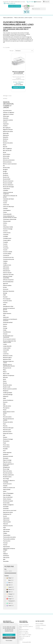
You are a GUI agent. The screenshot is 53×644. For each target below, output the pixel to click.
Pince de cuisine (7, 417)
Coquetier (6, 235)
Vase (4, 552)
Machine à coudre (8, 356)
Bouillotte (6, 175)
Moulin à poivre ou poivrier (10, 389)
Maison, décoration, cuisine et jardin (8, 105)
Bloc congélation (7, 149)
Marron (10, 589)
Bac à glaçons (7, 128)
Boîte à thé (6, 158)
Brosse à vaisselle (8, 183)
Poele (5, 443)
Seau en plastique (8, 497)
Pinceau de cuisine (8, 422)
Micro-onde (6, 374)
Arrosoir (5, 122)
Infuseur (5, 334)
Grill (4, 315)
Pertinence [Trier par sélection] (24, 51)
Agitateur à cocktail (8, 114)
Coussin (5, 244)
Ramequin (6, 458)
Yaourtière (6, 561)
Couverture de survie (9, 259)
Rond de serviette (8, 473)
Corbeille (5, 237)
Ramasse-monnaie (8, 456)
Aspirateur (6, 124)
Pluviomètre (6, 441)
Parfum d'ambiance (8, 400)
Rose (10, 596)
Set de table (6, 503)
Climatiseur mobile (8, 227)
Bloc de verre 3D (7, 151)
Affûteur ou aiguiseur (9, 112)
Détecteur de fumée (8, 275)
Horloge (5, 328)
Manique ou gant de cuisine (8, 362)
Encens (5, 287)
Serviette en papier (8, 501)
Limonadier (6, 350)
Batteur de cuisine (8, 143)
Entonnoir (6, 289)
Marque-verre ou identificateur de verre (9, 365)
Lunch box (6, 354)
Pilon (4, 415)
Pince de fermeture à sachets (8, 419)
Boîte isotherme (7, 162)
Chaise (5, 212)
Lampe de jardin (7, 346)
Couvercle (6, 248)
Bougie (5, 171)
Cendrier (5, 208)
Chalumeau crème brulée (10, 219)
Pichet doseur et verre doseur (9, 412)
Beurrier (5, 147)
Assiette (5, 126)
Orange (10, 594)
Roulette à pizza (7, 477)
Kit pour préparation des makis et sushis (9, 342)
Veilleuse (5, 554)
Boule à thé (6, 177)
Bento (5, 145)
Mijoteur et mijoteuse (9, 376)
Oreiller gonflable (8, 393)
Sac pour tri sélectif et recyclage (9, 481)
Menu (5, 370)
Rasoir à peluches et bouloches (8, 465)
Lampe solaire (7, 348)
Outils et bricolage (24, 631)
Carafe (5, 203)
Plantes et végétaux (24, 633)
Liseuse (5, 352)
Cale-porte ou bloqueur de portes (10, 196)
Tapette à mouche (8, 526)
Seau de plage (7, 495)
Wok (4, 559)
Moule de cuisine (7, 385)
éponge (5, 293)
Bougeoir (5, 170)
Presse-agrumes (7, 453)
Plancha (5, 426)
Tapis (4, 528)
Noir (10, 592)
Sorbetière (6, 509)
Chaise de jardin (7, 214)
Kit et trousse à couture (9, 339)
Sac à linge (6, 479)
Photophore (6, 408)
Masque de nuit (7, 368)
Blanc (10, 580)
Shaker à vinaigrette (8, 505)
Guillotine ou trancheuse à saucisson (10, 320)
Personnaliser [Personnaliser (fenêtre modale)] (9, 640)
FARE (4, 295)
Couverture (6, 256)
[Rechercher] (39, 9)
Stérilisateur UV (7, 514)
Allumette (6, 118)
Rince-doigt (6, 469)
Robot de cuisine (7, 471)
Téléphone (22, 638)
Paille (4, 398)
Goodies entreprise (15, 6)
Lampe (5, 344)
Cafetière (6, 191)
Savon (5, 491)
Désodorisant (7, 271)
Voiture (21, 640)
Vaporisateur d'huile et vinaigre (9, 549)
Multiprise (6, 391)
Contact (32, 6)
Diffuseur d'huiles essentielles (8, 277)
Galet (5, 305)
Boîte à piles (6, 156)
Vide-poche (6, 558)
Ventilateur (6, 556)
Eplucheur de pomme (9, 291)
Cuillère (5, 263)
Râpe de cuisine (7, 462)
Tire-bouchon (7, 541)
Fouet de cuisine (7, 301)
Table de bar (6, 520)
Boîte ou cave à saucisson (10, 164)
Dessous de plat (7, 273)
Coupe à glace (7, 240)
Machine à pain (7, 359)
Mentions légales (39, 624)
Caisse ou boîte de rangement (8, 193)
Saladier (5, 486)
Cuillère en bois (7, 265)
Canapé (5, 201)
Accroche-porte (7, 111)
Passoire (5, 402)
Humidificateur (7, 332)
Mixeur (5, 381)
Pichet (5, 410)
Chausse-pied (7, 221)
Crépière (5, 261)
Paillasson (6, 396)
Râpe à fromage (7, 460)
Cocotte (5, 231)
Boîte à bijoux (7, 154)
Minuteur (5, 377)
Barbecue (6, 139)
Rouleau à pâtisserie (8, 475)
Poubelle (5, 449)
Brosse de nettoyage (8, 187)
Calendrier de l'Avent (9, 199)
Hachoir (5, 324)
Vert (10, 603)
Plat (4, 435)
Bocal (5, 152)
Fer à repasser (7, 299)
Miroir (5, 379)
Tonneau (5, 543)
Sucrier (5, 516)
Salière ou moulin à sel (9, 488)
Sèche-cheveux (7, 499)
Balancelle (6, 133)
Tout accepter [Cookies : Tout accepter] (9, 635)
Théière (5, 533)
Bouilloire (6, 173)
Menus (5, 372)
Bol (4, 166)
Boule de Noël (7, 179)
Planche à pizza (7, 432)
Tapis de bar (6, 531)
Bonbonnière (6, 168)
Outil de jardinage (8, 395)
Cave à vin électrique (9, 207)
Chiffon (5, 223)
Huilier (5, 330)
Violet (10, 606)
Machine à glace (7, 358)
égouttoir (6, 284)
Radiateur (6, 454)
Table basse (6, 518)
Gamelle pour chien (8, 306)
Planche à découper (8, 428)
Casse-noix (6, 205)
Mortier (5, 383)
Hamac (5, 326)
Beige (10, 578)
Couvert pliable (7, 254)
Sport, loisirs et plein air (25, 636)
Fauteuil (5, 297)
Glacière (5, 312)
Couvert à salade (8, 252)
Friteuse (5, 303)
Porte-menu (6, 445)
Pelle (4, 404)
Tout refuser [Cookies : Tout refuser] (9, 638)
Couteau (5, 246)
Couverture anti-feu (8, 257)
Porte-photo (6, 447)
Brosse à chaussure (8, 181)
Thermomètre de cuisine (9, 537)
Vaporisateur (7, 547)
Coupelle (5, 242)
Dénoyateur (6, 269)
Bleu (10, 583)
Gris (9, 585)
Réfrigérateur (7, 467)
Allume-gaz (6, 116)
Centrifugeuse (7, 210)
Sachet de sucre (7, 484)
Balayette (6, 137)
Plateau (5, 437)
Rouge (10, 599)
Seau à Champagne (8, 493)
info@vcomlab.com (10, 3)
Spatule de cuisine (8, 512)
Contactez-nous (39, 629)
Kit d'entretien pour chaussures (8, 336)
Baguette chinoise (8, 130)
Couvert (5, 250)
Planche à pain (7, 430)
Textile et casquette (24, 625)
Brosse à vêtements (8, 185)
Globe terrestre (7, 313)
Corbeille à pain (7, 238)
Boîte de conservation (9, 160)
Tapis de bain (7, 530)
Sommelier (6, 507)
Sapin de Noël (7, 490)
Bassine (5, 141)
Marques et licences (24, 630)
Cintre (5, 225)
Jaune (10, 587)
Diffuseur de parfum (8, 280)
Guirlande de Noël (8, 322)
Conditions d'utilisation (41, 625)
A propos (25, 6)
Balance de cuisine (8, 131)
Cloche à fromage (8, 229)
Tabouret (5, 524)
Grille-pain (6, 317)
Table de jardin (7, 522)
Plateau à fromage (8, 439)
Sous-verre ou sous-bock (10, 510)
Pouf (4, 451)
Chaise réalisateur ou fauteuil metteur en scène (10, 217)
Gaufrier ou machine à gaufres (9, 309)
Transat (5, 545)
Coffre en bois (7, 233)
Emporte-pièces (7, 285)
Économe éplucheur (8, 282)
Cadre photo (6, 189)
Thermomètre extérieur (9, 539)
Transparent (11, 601)
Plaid (4, 424)
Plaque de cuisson (8, 433)
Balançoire (6, 135)
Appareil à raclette (8, 120)
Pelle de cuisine (7, 406)
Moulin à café (7, 387)
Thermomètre (7, 535)
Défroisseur (6, 267)
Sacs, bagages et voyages (25, 635)
